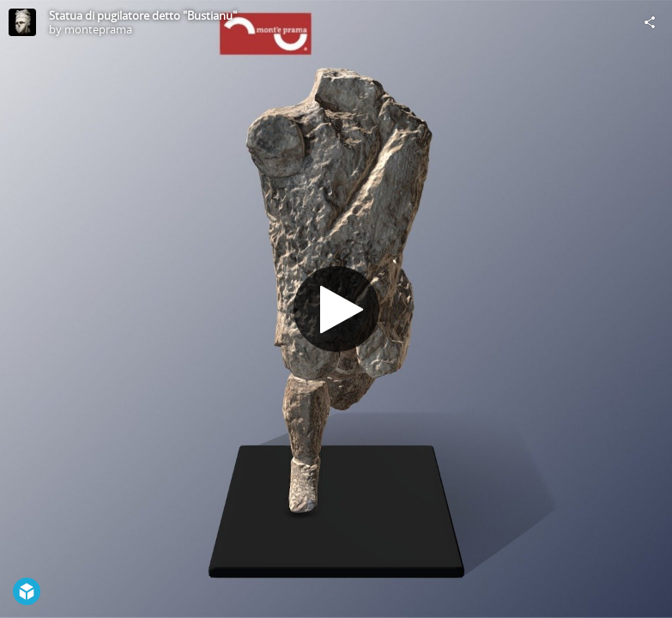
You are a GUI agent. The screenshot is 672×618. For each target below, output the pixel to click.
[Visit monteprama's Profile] (22, 22)
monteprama (98, 29)
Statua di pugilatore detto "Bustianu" (143, 15)
